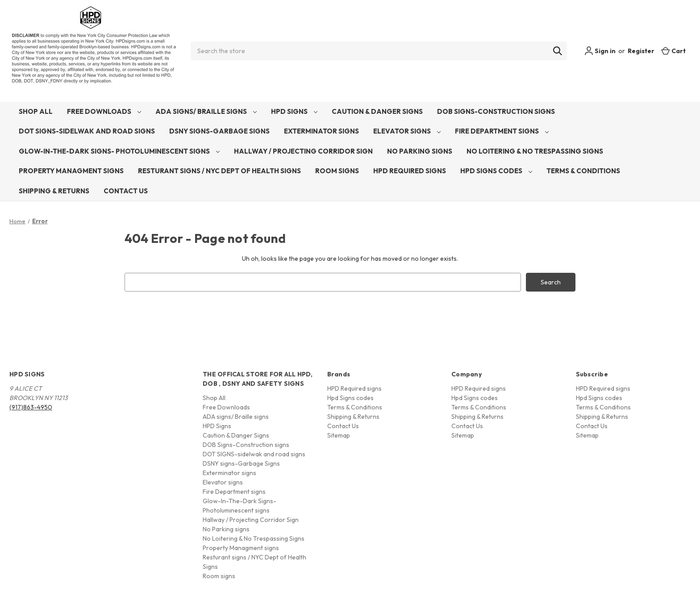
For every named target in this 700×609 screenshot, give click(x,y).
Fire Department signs (502, 131)
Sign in (600, 51)
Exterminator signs (321, 131)
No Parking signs (420, 151)
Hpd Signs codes (496, 171)
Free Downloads (104, 111)
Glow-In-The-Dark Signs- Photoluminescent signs (119, 151)
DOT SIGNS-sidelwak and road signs (87, 131)
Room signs (337, 171)
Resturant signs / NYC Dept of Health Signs (219, 171)
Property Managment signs (71, 171)
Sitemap (339, 435)
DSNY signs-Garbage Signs (219, 131)
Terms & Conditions (583, 171)
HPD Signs (294, 111)
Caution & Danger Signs (377, 111)
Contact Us (126, 191)
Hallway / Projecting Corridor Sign (303, 151)
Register (641, 51)
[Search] (558, 51)
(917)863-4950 (31, 407)
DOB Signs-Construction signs (496, 111)
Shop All (36, 111)
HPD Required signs (410, 171)
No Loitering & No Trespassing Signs (535, 151)
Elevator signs (407, 131)
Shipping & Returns (54, 191)
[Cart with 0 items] (673, 51)
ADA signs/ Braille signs (206, 111)
